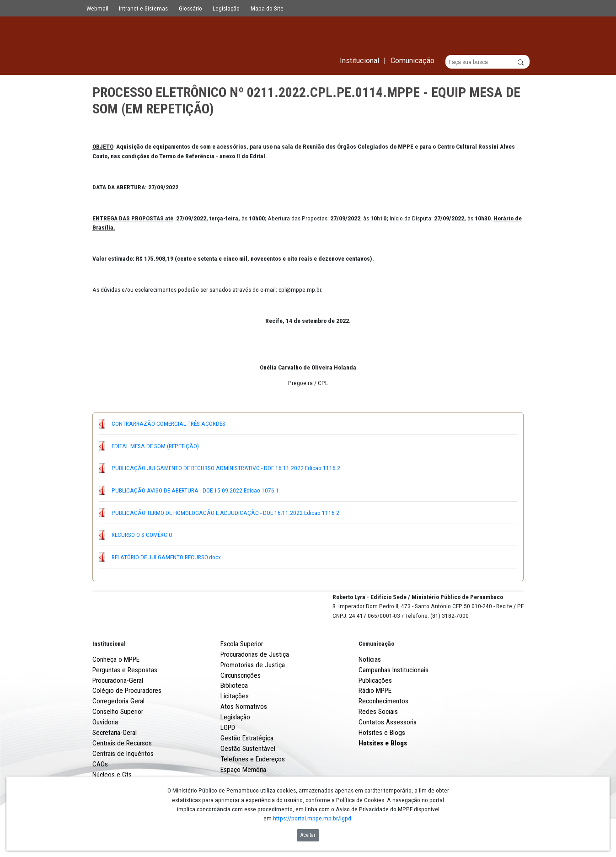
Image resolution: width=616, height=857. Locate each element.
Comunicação (376, 677)
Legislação (226, 8)
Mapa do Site (267, 8)
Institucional (109, 677)
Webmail (97, 8)
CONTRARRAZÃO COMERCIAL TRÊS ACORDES (169, 424)
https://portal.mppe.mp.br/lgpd (312, 818)
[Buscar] (488, 62)
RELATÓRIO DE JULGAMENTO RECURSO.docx (166, 557)
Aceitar (308, 835)
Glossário (190, 8)
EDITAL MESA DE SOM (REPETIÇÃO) (155, 446)
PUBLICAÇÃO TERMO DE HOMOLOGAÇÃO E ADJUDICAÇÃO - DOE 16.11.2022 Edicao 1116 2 (225, 513)
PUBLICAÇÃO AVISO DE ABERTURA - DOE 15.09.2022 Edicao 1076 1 (195, 490)
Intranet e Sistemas (143, 8)
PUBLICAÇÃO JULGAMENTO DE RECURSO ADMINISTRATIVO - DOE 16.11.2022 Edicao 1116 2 (226, 468)
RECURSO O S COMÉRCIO (142, 535)
